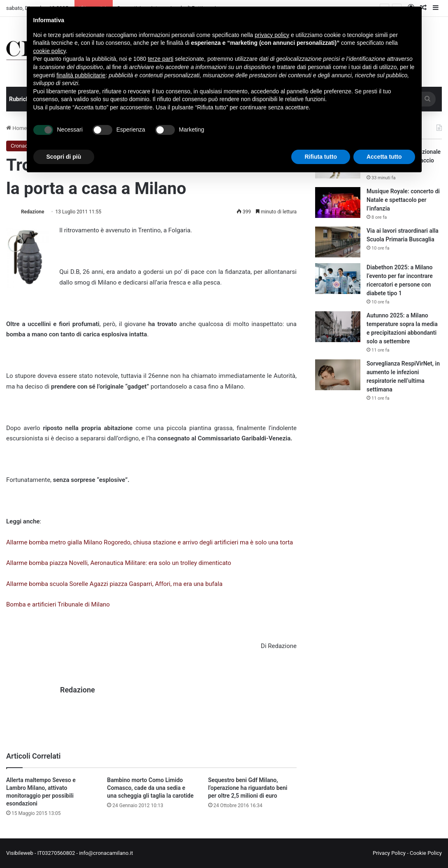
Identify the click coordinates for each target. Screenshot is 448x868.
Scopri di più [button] (64, 157)
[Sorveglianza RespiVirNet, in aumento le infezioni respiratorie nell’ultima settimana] (338, 375)
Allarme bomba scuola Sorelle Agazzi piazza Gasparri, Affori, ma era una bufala (114, 584)
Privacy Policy (389, 853)
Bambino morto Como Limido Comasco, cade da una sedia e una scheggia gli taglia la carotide (150, 788)
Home (16, 128)
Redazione (32, 212)
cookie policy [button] (50, 51)
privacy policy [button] (272, 35)
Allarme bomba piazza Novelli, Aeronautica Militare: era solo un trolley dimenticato (119, 563)
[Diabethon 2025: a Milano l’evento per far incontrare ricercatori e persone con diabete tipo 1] (338, 279)
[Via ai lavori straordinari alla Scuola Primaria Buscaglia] (338, 242)
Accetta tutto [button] (384, 157)
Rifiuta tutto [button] (321, 157)
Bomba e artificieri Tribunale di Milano (58, 604)
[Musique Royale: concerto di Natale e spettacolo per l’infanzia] (338, 203)
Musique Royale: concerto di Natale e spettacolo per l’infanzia (403, 200)
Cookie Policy (426, 853)
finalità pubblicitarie (81, 75)
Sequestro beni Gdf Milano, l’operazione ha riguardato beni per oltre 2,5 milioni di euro (248, 788)
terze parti (160, 59)
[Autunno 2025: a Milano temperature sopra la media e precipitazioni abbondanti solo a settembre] (338, 327)
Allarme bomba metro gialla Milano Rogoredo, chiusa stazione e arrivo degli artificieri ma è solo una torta (150, 542)
